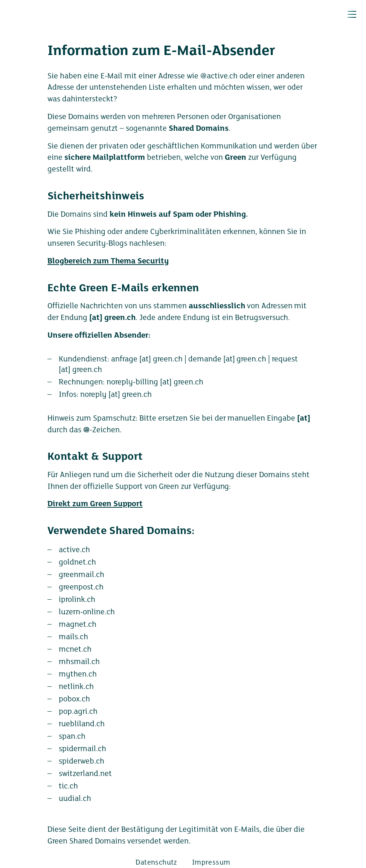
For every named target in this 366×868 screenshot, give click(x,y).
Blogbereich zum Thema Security (108, 261)
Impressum (211, 863)
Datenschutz (156, 863)
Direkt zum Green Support (95, 504)
